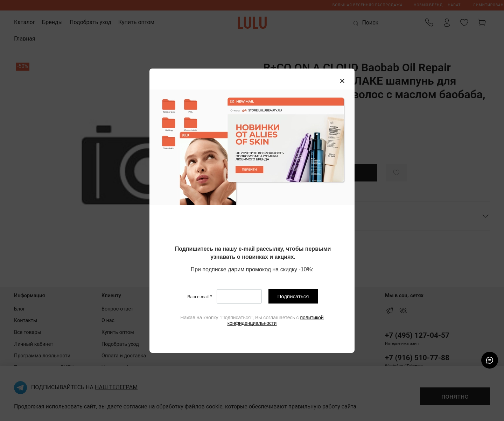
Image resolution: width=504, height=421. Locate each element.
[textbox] (253, 253)
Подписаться (293, 296)
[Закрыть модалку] (342, 81)
